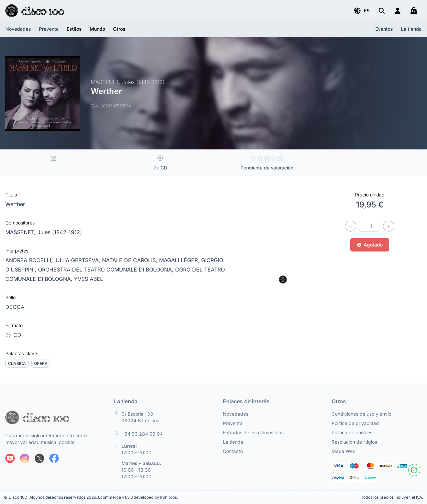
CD (13, 335)
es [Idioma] (361, 11)
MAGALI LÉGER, (180, 260)
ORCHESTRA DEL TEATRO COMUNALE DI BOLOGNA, (107, 270)
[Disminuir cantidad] (351, 226)
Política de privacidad (355, 423)
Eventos (384, 29)
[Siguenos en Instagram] (25, 458)
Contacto (233, 451)
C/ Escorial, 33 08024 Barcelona (140, 417)
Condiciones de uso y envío (361, 414)
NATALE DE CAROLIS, (131, 260)
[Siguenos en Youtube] (10, 458)
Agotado (370, 245)
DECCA (15, 307)
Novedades (18, 29)
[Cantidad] (370, 226)
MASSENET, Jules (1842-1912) (44, 232)
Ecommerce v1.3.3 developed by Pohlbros (137, 497)
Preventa (49, 29)
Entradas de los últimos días (253, 432)
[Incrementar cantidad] (389, 226)
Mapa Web (344, 451)
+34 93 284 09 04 (142, 434)
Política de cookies (352, 432)
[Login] (398, 11)
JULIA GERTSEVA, (78, 260)
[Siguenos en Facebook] (54, 458)
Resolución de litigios (354, 442)
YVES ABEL (89, 279)
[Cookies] (414, 470)
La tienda (411, 29)
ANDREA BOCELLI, (30, 260)
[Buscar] (382, 11)
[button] (361, 11)
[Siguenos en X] (39, 458)
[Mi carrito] (414, 11)
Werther (15, 204)
